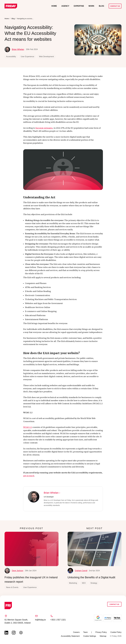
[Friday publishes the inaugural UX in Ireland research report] (32, 549)
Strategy (94, 583)
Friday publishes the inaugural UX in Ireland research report (31, 579)
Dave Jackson (14, 571)
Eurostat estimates (44, 128)
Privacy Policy (101, 632)
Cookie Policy (116, 632)
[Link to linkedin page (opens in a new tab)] (6, 633)
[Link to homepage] (11, 6)
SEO (84, 583)
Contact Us (115, 6)
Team (85, 632)
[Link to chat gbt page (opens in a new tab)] (21, 633)
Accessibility (11, 57)
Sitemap (103, 636)
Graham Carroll (77, 571)
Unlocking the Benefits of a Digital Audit (91, 577)
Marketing (73, 583)
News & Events (12, 587)
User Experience (27, 57)
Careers (76, 632)
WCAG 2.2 (28, 427)
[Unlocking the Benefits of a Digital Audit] (95, 549)
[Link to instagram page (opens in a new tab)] (14, 633)
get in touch (29, 476)
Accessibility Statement (70, 636)
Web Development (46, 57)
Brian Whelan (14, 49)
